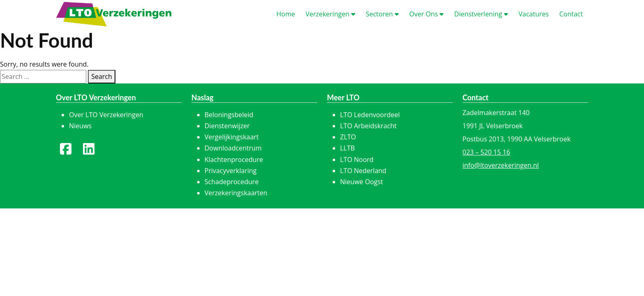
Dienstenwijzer (227, 126)
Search (102, 76)
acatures (534, 14)
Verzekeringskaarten (236, 193)
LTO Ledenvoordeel (370, 115)
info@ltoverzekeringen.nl (501, 165)
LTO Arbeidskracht (368, 126)
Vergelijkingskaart (232, 137)
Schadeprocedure (232, 182)
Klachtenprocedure (234, 160)
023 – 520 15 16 (486, 152)
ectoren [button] (382, 14)
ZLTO (348, 137)
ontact (571, 14)
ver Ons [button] (426, 14)
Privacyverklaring (231, 171)
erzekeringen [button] (330, 14)
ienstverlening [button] (481, 14)
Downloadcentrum (233, 148)
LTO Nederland (363, 171)
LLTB (347, 148)
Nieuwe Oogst (362, 182)
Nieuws (80, 126)
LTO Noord (357, 160)
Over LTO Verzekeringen (106, 115)
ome (286, 14)
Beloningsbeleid (229, 115)
